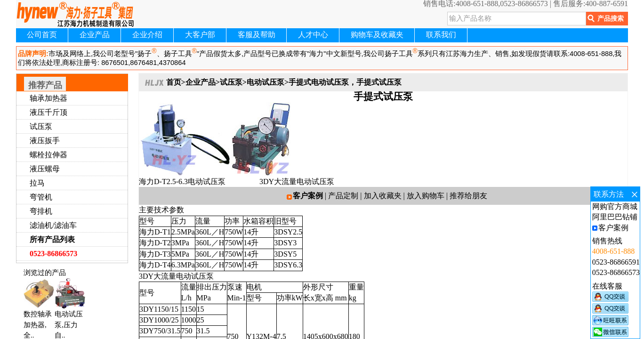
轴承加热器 (48, 98)
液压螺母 (45, 169)
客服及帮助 (257, 35)
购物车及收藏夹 (377, 35)
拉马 (37, 183)
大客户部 (200, 35)
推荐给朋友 (468, 196)
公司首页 (42, 35)
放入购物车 (426, 196)
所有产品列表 (52, 239)
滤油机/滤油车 (53, 225)
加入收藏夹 (383, 196)
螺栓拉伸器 (48, 155)
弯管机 (41, 197)
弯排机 (41, 211)
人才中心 (313, 35)
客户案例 (308, 196)
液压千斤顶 (48, 112)
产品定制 (343, 196)
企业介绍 (147, 35)
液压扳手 (45, 141)
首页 (174, 82)
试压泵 (41, 126)
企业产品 (95, 35)
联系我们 (441, 35)
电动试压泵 (266, 82)
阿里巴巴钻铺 (615, 217)
